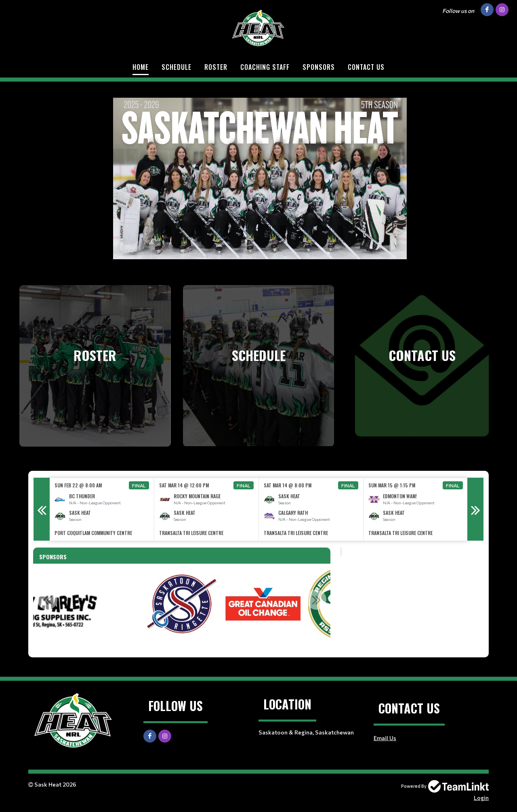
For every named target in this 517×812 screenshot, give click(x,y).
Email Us (385, 738)
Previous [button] (42, 509)
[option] (102, 509)
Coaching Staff (265, 67)
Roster (216, 67)
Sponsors (319, 67)
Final (139, 485)
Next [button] (475, 509)
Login (481, 798)
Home (141, 67)
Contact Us (366, 67)
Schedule (177, 67)
